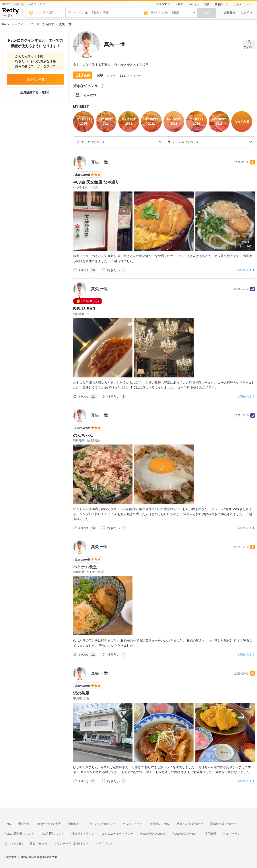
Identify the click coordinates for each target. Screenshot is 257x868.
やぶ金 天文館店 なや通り (96, 182)
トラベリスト (104, 844)
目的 (207, 4)
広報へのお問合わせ (190, 824)
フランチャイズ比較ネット (71, 844)
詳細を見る (245, 270)
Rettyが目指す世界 (49, 824)
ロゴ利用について (53, 834)
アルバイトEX (14, 844)
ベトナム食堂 (85, 567)
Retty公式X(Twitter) (185, 834)
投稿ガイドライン (83, 834)
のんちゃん (83, 435)
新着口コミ (222, 4)
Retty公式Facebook (153, 834)
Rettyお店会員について (19, 834)
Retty (8, 824)
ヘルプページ (232, 834)
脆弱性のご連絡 (160, 824)
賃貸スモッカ (38, 844)
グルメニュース (243, 4)
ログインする (35, 79)
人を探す (162, 4)
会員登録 (230, 13)
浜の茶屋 (81, 693)
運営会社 (24, 824)
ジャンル (194, 4)
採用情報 (210, 834)
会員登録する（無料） (35, 92)
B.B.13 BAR (84, 309)
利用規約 (74, 824)
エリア (179, 4)
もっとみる (245, 243)
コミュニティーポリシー (117, 834)
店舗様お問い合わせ (223, 824)
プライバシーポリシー (101, 824)
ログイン (246, 13)
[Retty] (11, 12)
